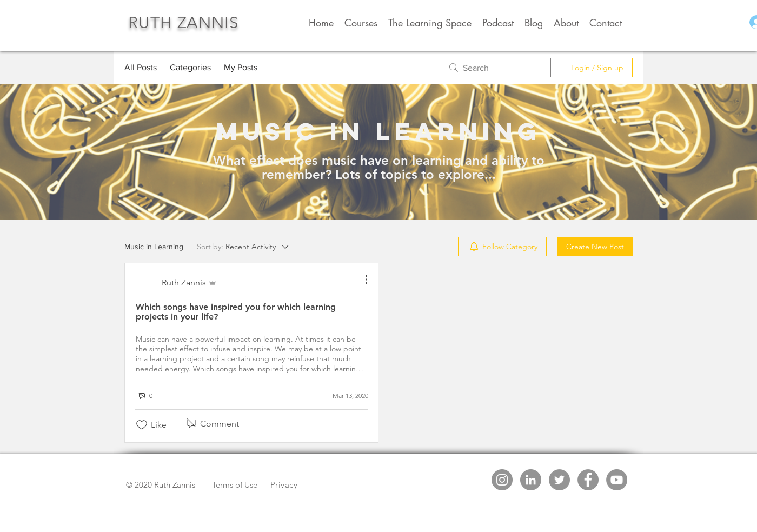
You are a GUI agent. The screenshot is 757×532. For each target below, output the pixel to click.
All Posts (141, 67)
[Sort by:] (244, 247)
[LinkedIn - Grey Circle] (531, 480)
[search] (496, 68)
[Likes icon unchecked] (142, 425)
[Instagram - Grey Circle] (502, 480)
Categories (190, 67)
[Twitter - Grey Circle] (559, 480)
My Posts (241, 67)
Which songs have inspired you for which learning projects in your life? (236, 312)
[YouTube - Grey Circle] (617, 480)
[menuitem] (502, 247)
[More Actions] (361, 280)
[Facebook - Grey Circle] (588, 480)
